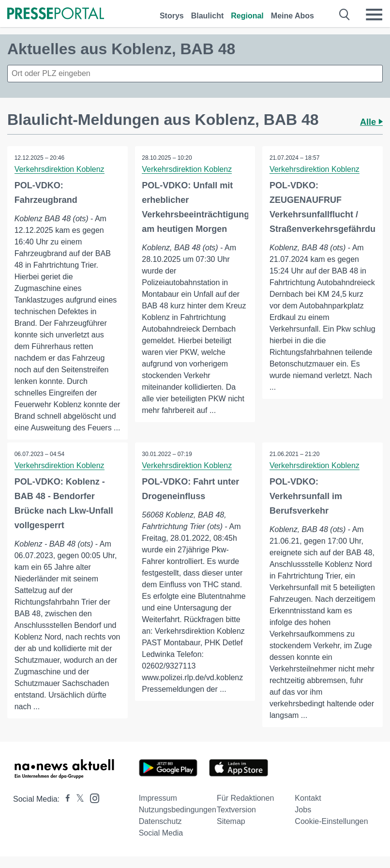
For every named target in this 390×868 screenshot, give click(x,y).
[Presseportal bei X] (77, 811)
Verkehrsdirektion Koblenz (60, 169)
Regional (247, 16)
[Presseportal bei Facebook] (65, 811)
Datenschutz (160, 833)
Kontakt (308, 810)
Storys (172, 16)
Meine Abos (292, 16)
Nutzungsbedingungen (178, 821)
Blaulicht (208, 16)
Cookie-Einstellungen (331, 833)
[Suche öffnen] (345, 15)
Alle (371, 122)
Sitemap (231, 833)
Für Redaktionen (245, 810)
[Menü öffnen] (374, 15)
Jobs (303, 821)
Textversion (236, 821)
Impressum (158, 810)
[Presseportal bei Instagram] (92, 809)
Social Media (161, 845)
